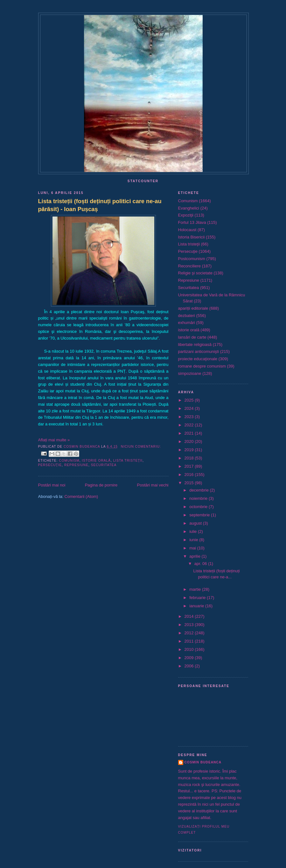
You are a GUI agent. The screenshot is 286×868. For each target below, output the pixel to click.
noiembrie (199, 498)
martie (196, 589)
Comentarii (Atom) (81, 496)
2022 (190, 425)
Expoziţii (186, 215)
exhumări (187, 323)
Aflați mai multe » (54, 440)
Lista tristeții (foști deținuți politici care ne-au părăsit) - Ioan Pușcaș (100, 205)
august (196, 523)
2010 (190, 649)
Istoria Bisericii (192, 237)
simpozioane (190, 373)
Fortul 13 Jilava (192, 222)
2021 (190, 433)
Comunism (69, 461)
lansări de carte (192, 337)
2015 (190, 483)
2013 (190, 625)
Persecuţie (50, 465)
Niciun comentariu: (141, 447)
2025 (190, 400)
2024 (190, 408)
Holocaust (187, 230)
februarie (198, 598)
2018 (190, 458)
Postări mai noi (52, 485)
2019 (190, 450)
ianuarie (197, 606)
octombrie (199, 507)
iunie (194, 540)
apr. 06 (201, 564)
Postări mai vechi (153, 485)
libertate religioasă (195, 344)
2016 (190, 475)
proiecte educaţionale (198, 359)
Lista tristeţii (128, 461)
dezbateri (187, 316)
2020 (190, 441)
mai (193, 548)
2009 (190, 658)
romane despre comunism (202, 366)
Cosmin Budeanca (203, 762)
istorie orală (96, 461)
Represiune (76, 465)
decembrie (199, 490)
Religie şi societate (195, 273)
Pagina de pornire (101, 485)
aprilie (195, 556)
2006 (190, 666)
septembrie (200, 515)
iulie (194, 531)
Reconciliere (190, 266)
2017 (190, 466)
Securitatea (104, 465)
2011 (190, 641)
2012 (190, 633)
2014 (190, 616)
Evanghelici (189, 208)
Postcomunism (192, 259)
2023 (190, 417)
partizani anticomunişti (199, 351)
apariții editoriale (193, 308)
